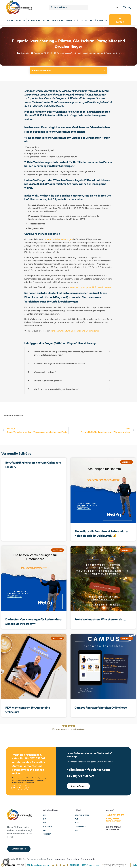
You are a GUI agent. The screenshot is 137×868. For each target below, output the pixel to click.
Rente (46, 823)
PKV (45, 830)
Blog (77, 823)
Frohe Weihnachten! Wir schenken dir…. (100, 619)
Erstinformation (89, 859)
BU (44, 815)
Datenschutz (73, 859)
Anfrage (72, 115)
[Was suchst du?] (69, 7)
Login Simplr (80, 826)
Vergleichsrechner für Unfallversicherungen (51, 301)
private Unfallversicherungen (59, 239)
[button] (105, 71)
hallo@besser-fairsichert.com (88, 770)
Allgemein (24, 53)
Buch (77, 830)
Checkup (47, 834)
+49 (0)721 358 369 (80, 776)
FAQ (76, 819)
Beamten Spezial (82, 815)
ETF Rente (48, 826)
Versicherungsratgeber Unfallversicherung (90, 287)
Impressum (60, 859)
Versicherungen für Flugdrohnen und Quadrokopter (75, 331)
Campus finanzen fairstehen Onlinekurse (101, 707)
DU (44, 819)
